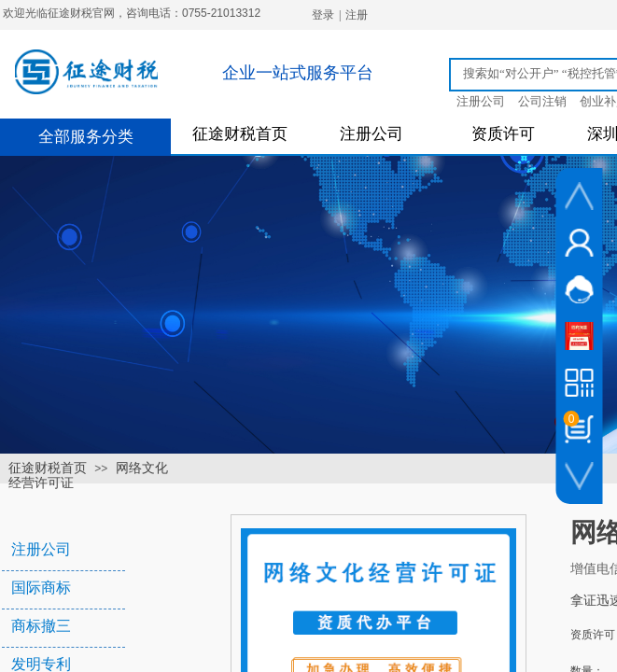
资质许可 (503, 134)
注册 (357, 15)
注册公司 (372, 134)
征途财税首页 (240, 134)
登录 (323, 15)
